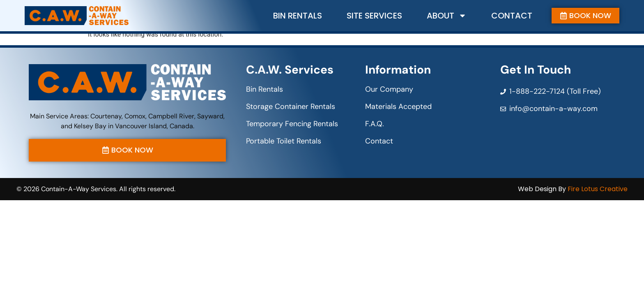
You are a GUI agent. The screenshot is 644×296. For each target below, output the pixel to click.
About (447, 16)
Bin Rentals (298, 16)
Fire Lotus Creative (598, 190)
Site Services (374, 16)
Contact (512, 16)
